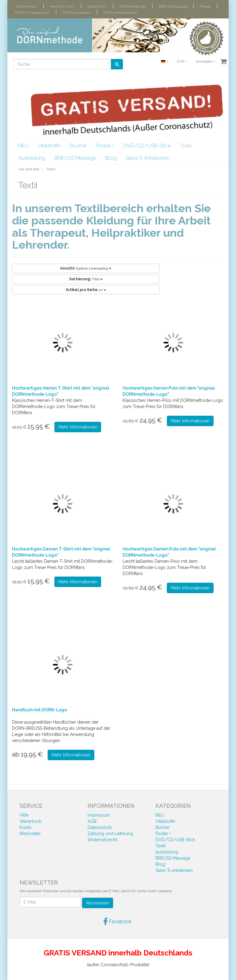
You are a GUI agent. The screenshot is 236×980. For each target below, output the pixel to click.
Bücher (78, 146)
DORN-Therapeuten (32, 13)
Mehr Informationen (78, 427)
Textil (186, 146)
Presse (205, 6)
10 (86, 290)
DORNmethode (133, 6)
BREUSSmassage (173, 6)
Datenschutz (100, 827)
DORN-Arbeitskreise (120, 13)
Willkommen (26, 6)
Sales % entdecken (147, 158)
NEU (23, 146)
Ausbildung (32, 158)
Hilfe (24, 815)
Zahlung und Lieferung (110, 834)
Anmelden (206, 62)
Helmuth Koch (62, 6)
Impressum (99, 815)
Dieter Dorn (97, 6)
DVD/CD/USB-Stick (147, 146)
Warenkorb (31, 821)
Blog (111, 158)
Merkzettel (30, 834)
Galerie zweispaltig (86, 268)
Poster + (105, 146)
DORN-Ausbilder (77, 13)
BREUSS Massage (75, 158)
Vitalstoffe (49, 146)
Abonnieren (98, 903)
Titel (86, 279)
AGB (92, 821)
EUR (182, 62)
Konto (26, 827)
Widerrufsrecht (102, 840)
